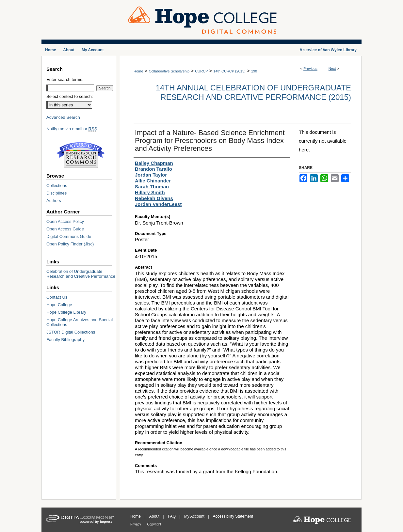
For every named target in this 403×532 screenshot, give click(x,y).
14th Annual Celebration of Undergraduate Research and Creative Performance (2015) (253, 92)
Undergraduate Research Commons (81, 155)
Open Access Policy (65, 221)
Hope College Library (66, 312)
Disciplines (56, 193)
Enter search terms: (65, 79)
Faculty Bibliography (65, 340)
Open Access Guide (65, 229)
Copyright (154, 524)
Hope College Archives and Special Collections (80, 322)
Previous (310, 69)
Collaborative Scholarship (169, 71)
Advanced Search (63, 117)
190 (254, 71)
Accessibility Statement (233, 516)
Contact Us (57, 297)
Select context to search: (70, 96)
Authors (54, 201)
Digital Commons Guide (69, 236)
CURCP (201, 71)
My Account (195, 516)
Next (332, 69)
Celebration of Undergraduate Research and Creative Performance (81, 274)
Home (138, 71)
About (155, 516)
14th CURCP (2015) (230, 71)
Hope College (59, 305)
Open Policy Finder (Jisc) (70, 244)
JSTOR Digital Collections (71, 332)
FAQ (172, 516)
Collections (57, 186)
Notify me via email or (72, 129)
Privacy (136, 524)
